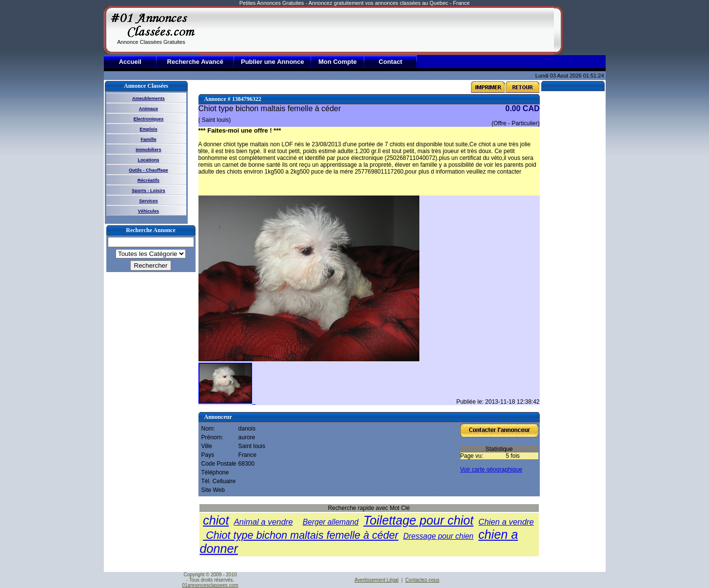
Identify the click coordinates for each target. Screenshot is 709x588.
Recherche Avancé (195, 62)
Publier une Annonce (273, 62)
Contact (391, 62)
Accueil (130, 62)
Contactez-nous (422, 580)
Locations (148, 160)
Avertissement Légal (376, 580)
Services (148, 201)
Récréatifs (148, 180)
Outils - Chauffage (148, 170)
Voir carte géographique (491, 470)
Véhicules (149, 211)
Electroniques (149, 119)
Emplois (148, 129)
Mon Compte (338, 62)
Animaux (148, 109)
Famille (148, 139)
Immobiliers (148, 150)
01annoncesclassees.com (210, 585)
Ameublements (148, 98)
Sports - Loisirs (148, 191)
